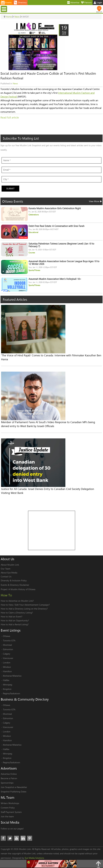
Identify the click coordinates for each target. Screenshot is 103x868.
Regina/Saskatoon (12, 693)
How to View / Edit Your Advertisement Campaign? (25, 605)
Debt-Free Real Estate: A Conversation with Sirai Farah (56, 226)
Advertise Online (9, 774)
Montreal (7, 645)
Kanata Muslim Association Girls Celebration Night (55, 208)
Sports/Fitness (34, 270)
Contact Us (6, 576)
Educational (33, 232)
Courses (32, 253)
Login (98, 2)
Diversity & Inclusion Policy (14, 580)
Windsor (7, 667)
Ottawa (7, 636)
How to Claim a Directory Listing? (17, 613)
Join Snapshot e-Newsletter (14, 787)
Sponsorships (7, 783)
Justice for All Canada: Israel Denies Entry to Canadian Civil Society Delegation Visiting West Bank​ (48, 491)
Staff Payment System (11, 812)
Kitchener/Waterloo (12, 676)
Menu (4, 9)
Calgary (7, 654)
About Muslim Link (10, 565)
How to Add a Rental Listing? (15, 624)
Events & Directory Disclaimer (15, 585)
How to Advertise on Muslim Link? (17, 601)
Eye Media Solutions (34, 858)
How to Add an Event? (12, 617)
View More (95, 201)
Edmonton (8, 649)
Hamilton (7, 671)
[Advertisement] (52, 531)
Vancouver (8, 658)
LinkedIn (23, 838)
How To (6, 595)
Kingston (7, 689)
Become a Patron (9, 778)
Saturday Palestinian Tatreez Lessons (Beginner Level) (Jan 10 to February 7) (61, 245)
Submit (10, 189)
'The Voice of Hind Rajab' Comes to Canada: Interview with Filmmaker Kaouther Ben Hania (51, 357)
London (7, 662)
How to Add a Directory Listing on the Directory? (24, 609)
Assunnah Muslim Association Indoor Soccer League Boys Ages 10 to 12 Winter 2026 (64, 263)
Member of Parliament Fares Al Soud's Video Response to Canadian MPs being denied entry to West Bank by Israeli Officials (48, 424)
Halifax (6, 680)
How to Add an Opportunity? (15, 620)
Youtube (16, 838)
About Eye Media (9, 573)
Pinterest (30, 838)
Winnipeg (8, 685)
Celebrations (34, 215)
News (15, 83)
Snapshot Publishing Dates (14, 792)
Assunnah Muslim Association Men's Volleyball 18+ (55, 279)
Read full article (10, 117)
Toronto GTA (9, 640)
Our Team (6, 569)
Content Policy (8, 808)
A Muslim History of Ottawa (22, 589)
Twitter (10, 838)
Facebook (3, 838)
